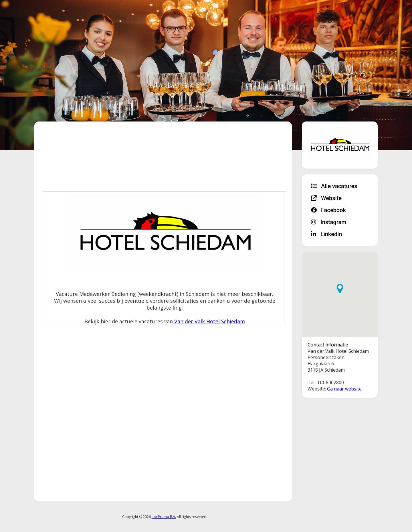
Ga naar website (344, 389)
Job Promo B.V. (164, 517)
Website (326, 198)
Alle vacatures (334, 186)
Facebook (328, 210)
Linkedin (326, 234)
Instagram (329, 222)
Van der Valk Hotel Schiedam (210, 321)
